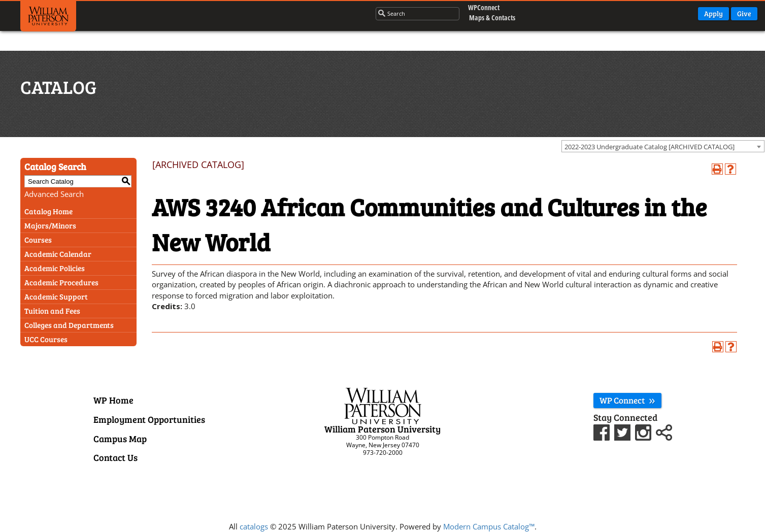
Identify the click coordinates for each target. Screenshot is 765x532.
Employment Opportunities (149, 419)
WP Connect (627, 400)
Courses (38, 240)
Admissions (230, 12)
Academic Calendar (58, 254)
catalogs (254, 526)
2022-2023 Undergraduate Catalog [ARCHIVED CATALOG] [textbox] (650, 147)
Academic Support (56, 296)
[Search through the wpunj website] (406, 13)
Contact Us (115, 457)
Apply (713, 13)
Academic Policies (55, 268)
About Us (340, 12)
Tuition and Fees (52, 311)
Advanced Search (54, 194)
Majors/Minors (50, 225)
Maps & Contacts (484, 18)
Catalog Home (48, 211)
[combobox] (663, 146)
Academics (176, 12)
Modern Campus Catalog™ (489, 526)
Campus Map (120, 439)
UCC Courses (46, 339)
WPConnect (481, 7)
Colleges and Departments (69, 325)
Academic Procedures (61, 282)
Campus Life (287, 12)
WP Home (113, 400)
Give (744, 13)
